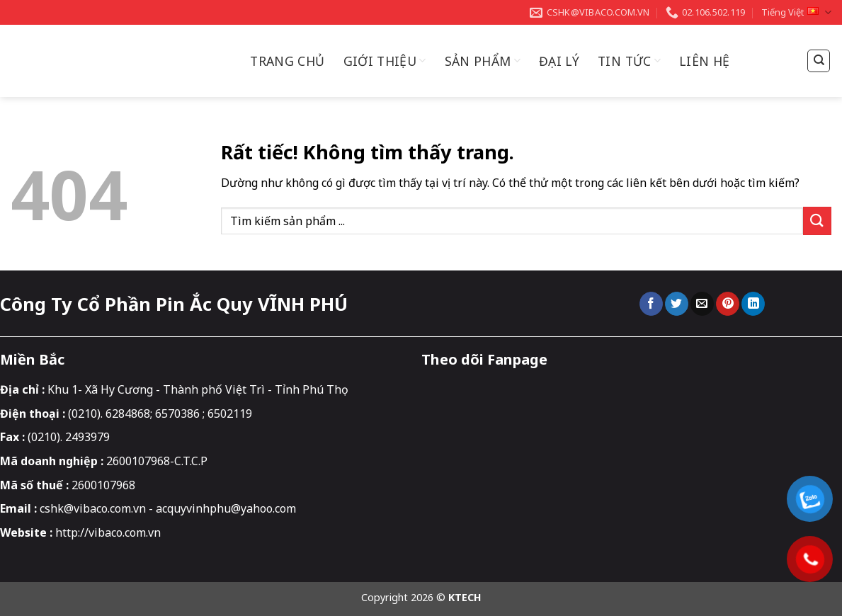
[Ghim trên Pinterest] (728, 304)
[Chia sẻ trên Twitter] (677, 304)
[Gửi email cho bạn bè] (702, 304)
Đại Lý (559, 61)
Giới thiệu (385, 61)
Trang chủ (287, 61)
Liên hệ (704, 61)
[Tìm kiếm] (819, 61)
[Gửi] (817, 221)
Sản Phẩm (483, 61)
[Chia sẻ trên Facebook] (651, 304)
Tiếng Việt (796, 12)
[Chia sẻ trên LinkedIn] (753, 304)
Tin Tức (629, 61)
